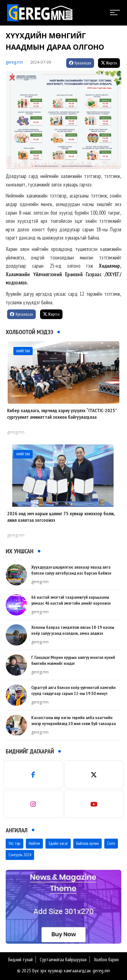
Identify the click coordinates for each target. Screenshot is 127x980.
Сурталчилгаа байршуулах (63, 959)
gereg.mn (14, 62)
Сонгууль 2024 (20, 855)
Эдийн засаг (58, 843)
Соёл (111, 843)
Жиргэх (109, 63)
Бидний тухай (20, 959)
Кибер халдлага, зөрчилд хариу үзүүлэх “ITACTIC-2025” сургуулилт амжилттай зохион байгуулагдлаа (62, 414)
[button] (61, 938)
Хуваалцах (80, 63)
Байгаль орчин (88, 843)
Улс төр (14, 843)
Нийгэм (34, 843)
